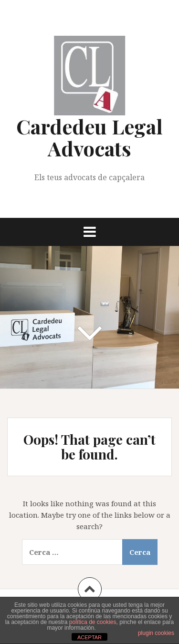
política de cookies (93, 622)
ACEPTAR (89, 637)
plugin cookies (156, 633)
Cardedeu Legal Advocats (89, 137)
